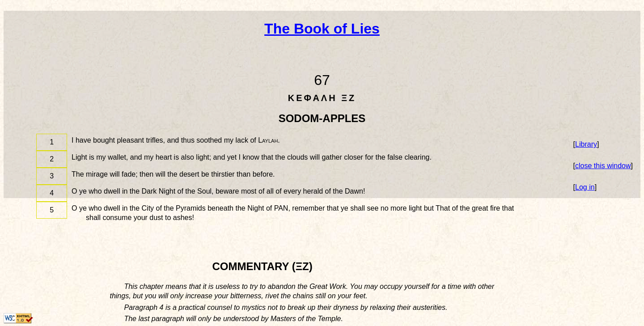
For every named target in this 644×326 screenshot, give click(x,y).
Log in (585, 187)
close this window (603, 166)
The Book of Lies (322, 29)
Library (586, 144)
